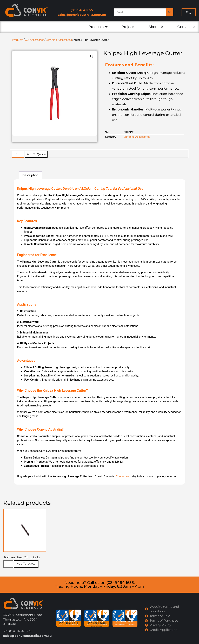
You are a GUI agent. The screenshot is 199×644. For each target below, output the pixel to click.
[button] (92, 56)
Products (18, 40)
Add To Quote (36, 154)
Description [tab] (30, 175)
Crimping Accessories (59, 40)
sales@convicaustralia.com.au (82, 15)
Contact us (122, 476)
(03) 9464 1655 (82, 10)
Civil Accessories (34, 40)
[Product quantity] (18, 154)
